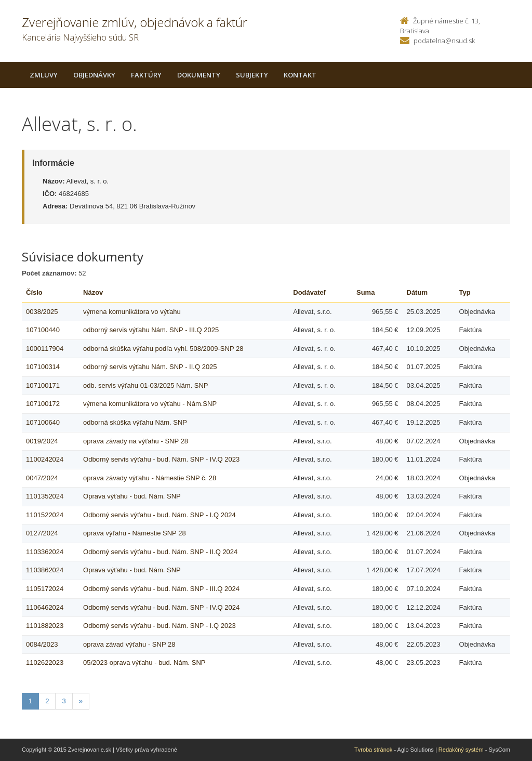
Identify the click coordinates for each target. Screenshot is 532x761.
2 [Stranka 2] (47, 701)
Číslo (34, 292)
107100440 (43, 330)
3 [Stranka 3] (64, 701)
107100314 (43, 367)
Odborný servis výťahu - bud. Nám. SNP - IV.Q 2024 (161, 607)
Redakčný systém (461, 750)
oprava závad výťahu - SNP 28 (129, 644)
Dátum (417, 292)
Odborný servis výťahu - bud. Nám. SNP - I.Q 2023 (159, 626)
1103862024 (45, 570)
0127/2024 (42, 533)
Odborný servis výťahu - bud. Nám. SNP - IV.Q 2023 (161, 459)
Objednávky (94, 75)
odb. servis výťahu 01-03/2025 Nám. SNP (145, 385)
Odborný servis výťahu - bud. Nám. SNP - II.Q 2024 (160, 552)
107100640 (43, 422)
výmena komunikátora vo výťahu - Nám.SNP (150, 404)
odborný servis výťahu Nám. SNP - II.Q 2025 (150, 367)
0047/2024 (42, 478)
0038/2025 (42, 312)
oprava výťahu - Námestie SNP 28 (135, 533)
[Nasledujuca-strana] (81, 701)
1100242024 (45, 459)
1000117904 (45, 349)
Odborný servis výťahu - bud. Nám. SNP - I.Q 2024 (159, 515)
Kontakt (300, 75)
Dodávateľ (310, 292)
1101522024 (45, 515)
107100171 (43, 385)
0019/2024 (42, 441)
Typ (465, 292)
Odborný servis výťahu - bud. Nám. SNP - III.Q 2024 (161, 589)
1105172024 (45, 589)
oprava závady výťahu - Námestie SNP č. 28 (150, 478)
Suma (365, 292)
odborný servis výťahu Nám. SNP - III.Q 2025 (151, 330)
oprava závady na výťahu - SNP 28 (136, 441)
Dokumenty (199, 75)
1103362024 (45, 552)
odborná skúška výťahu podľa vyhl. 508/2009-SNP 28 (163, 349)
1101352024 (45, 496)
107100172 (43, 404)
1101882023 (45, 626)
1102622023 (45, 662)
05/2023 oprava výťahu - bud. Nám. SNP (144, 662)
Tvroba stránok (373, 750)
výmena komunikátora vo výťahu (132, 312)
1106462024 (45, 607)
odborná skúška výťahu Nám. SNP (135, 422)
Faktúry (146, 75)
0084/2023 (42, 644)
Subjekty (252, 75)
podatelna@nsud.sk (444, 41)
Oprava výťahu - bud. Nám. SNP (132, 496)
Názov (93, 292)
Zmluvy (44, 75)
